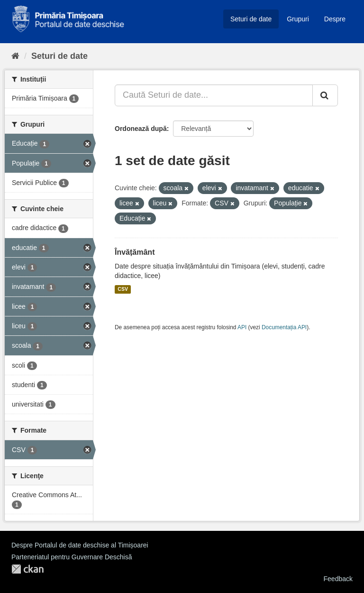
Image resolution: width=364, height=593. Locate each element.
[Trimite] (325, 95)
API (242, 327)
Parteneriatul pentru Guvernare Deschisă (72, 557)
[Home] (15, 56)
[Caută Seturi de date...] (214, 95)
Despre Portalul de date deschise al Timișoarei (80, 545)
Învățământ (135, 252)
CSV (123, 289)
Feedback (338, 579)
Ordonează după (141, 129)
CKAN (27, 569)
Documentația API (284, 327)
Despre (335, 19)
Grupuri (298, 19)
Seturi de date (251, 19)
